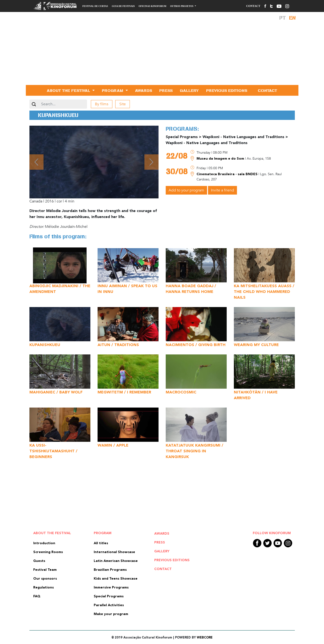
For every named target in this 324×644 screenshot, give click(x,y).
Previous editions (227, 90)
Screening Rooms (48, 552)
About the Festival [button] (69, 90)
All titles (101, 543)
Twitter (267, 543)
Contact (253, 6)
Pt (283, 18)
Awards (144, 90)
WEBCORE (205, 638)
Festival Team (45, 570)
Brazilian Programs (110, 570)
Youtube (278, 543)
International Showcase (114, 552)
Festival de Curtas (95, 6)
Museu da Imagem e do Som (221, 159)
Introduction (44, 543)
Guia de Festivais (123, 6)
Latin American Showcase (116, 561)
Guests (39, 561)
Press (166, 90)
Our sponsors (45, 579)
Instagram (288, 543)
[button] (36, 162)
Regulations (44, 588)
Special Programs (109, 596)
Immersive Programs (111, 588)
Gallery (189, 90)
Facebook (257, 543)
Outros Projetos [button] (182, 6)
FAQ (37, 596)
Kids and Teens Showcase (116, 579)
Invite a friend (222, 190)
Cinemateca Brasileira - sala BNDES (228, 174)
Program (103, 533)
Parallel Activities (109, 605)
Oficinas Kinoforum (153, 6)
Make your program (111, 614)
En (292, 18)
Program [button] (113, 90)
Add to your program (186, 190)
